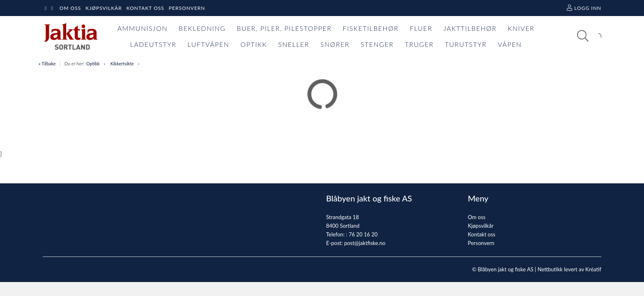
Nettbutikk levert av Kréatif (569, 269)
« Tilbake (47, 64)
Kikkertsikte (122, 64)
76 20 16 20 (363, 234)
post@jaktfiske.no (365, 243)
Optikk (93, 64)
